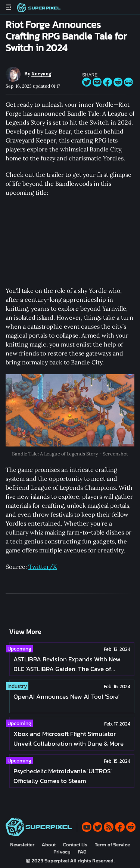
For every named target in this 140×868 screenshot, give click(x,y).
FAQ (82, 852)
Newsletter (22, 845)
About (49, 845)
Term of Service (112, 845)
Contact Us (75, 845)
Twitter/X (43, 567)
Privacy (62, 852)
